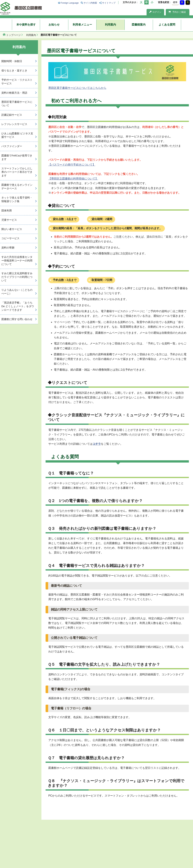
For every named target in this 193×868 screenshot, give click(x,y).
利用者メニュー (82, 25)
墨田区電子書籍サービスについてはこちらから (77, 88)
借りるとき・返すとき (14, 70)
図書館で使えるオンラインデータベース (17, 187)
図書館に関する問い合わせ (17, 319)
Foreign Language (70, 3)
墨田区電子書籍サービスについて (17, 104)
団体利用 (7, 210)
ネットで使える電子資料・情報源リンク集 (17, 199)
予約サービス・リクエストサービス (17, 82)
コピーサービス (10, 238)
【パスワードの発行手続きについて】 (72, 165)
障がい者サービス (12, 229)
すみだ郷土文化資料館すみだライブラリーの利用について (17, 277)
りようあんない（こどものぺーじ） (17, 292)
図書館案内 (139, 25)
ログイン (155, 12)
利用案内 (110, 25)
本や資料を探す (26, 25)
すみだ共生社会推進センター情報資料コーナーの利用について (17, 261)
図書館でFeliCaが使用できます (17, 157)
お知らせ (54, 25)
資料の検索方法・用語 (14, 93)
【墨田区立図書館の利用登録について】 (73, 179)
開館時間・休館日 (12, 61)
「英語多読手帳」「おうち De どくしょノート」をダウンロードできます (18, 306)
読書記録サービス (12, 115)
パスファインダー (12, 146)
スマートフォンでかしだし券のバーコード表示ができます (17, 172)
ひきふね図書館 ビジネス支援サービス (17, 135)
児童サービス (9, 220)
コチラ (97, 444)
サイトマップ (109, 3)
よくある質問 (167, 25)
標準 (175, 2)
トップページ (13, 35)
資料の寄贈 (8, 248)
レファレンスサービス (14, 124)
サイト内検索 (90, 3)
